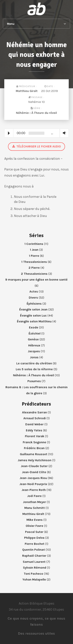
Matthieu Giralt (27, 91)
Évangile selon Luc (33, 315)
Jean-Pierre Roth (34, 490)
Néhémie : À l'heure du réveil (36, 113)
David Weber (34, 424)
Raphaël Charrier (34, 556)
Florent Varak (35, 436)
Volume (63, 133)
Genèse (33, 339)
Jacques (34, 351)
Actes (34, 291)
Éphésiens (34, 304)
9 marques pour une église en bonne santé (36, 280)
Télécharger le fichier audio (36, 146)
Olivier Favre (34, 526)
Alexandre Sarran (34, 412)
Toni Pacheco (33, 574)
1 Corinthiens (34, 244)
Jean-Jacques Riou (33, 478)
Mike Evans (35, 520)
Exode (34, 327)
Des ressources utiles (36, 633)
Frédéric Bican (34, 448)
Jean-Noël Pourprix (33, 484)
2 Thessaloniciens (34, 274)
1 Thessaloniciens (34, 262)
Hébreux (34, 345)
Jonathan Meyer (34, 502)
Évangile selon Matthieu (34, 321)
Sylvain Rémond (35, 568)
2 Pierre (34, 268)
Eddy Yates (34, 430)
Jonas (34, 357)
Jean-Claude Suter (34, 466)
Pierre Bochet (35, 544)
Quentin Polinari (34, 550)
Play (9, 133)
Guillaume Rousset (34, 454)
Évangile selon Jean (33, 309)
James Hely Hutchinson (35, 460)
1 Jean (34, 250)
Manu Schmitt (35, 508)
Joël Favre (34, 496)
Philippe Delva (34, 538)
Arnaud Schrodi (35, 418)
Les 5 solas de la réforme (34, 369)
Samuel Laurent (34, 562)
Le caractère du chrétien (34, 363)
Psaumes (34, 381)
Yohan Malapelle (34, 579)
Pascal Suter (34, 532)
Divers (33, 297)
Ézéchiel (35, 333)
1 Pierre (34, 256)
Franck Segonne (34, 442)
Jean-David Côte (34, 472)
